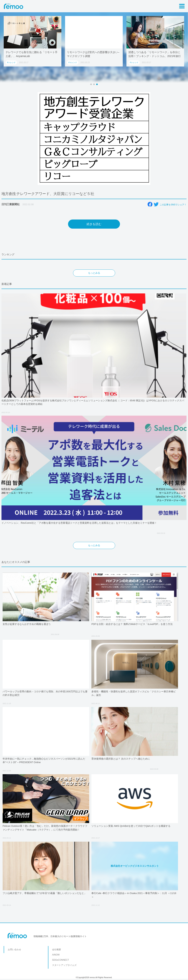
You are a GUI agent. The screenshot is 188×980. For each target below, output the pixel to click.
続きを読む (94, 224)
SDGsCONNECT (61, 960)
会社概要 (57, 950)
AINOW (56, 955)
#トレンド (11, 62)
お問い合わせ (14, 950)
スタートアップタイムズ (64, 965)
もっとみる (94, 273)
